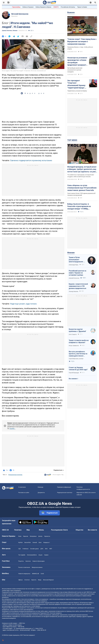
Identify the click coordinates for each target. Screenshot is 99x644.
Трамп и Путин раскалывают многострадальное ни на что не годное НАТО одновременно (77, 260)
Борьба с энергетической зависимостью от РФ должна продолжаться (78, 286)
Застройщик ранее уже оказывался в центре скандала (75, 70)
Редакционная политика (15, 475)
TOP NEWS (72, 140)
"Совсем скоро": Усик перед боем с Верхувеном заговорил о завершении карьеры (82, 42)
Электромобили (32, 555)
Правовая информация (64, 487)
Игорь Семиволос (74, 346)
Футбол (20, 542)
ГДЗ (20, 549)
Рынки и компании (24, 567)
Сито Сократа (73, 334)
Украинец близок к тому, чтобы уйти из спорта (80, 48)
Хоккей (35, 542)
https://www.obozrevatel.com (67, 589)
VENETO (56, 7)
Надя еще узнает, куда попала (23, 304)
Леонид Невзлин (74, 291)
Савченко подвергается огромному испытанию (31, 160)
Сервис (46, 555)
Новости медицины (24, 574)
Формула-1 (47, 542)
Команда (40, 487)
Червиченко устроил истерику (77, 91)
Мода (40, 580)
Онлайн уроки (34, 549)
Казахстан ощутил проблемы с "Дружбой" (77, 330)
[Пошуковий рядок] (95, 2)
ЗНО (46, 549)
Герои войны (16, 7)
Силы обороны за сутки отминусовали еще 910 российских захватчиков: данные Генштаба (82, 188)
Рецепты (21, 561)
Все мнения (73, 379)
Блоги (66, 530)
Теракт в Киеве (82, 7)
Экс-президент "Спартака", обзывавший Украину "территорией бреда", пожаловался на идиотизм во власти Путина (76, 84)
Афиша (20, 580)
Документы (41, 493)
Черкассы (47, 536)
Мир (28, 530)
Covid (42, 574)
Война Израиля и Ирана (43, 7)
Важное (71, 12)
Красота (34, 580)
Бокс (40, 542)
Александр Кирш (74, 265)
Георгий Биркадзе (74, 373)
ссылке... (12, 429)
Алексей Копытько (74, 278)
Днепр (40, 536)
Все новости (92, 530)
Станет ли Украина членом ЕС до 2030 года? (78, 369)
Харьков (26, 536)
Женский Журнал (48, 580)
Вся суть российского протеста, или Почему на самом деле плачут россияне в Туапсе (78, 354)
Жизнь (41, 530)
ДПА (42, 549)
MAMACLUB (35, 574)
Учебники (25, 549)
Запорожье (33, 536)
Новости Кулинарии (39, 561)
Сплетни (27, 580)
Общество (79, 530)
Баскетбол (28, 542)
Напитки (28, 561)
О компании (22, 487)
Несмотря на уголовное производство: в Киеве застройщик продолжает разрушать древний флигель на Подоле (77, 61)
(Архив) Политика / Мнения (10, 31)
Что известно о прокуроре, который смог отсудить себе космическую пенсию (81, 176)
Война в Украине (28, 7)
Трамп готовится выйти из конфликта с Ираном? (79, 341)
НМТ (51, 549)
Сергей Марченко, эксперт (76, 359)
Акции (40, 555)
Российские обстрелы (68, 7)
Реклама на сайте (24, 493)
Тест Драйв (22, 555)
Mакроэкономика (37, 567)
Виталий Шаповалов (20, 14)
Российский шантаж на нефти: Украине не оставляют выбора (78, 273)
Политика (18, 530)
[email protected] (25, 630)
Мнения (71, 253)
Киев (20, 536)
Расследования (57, 530)
